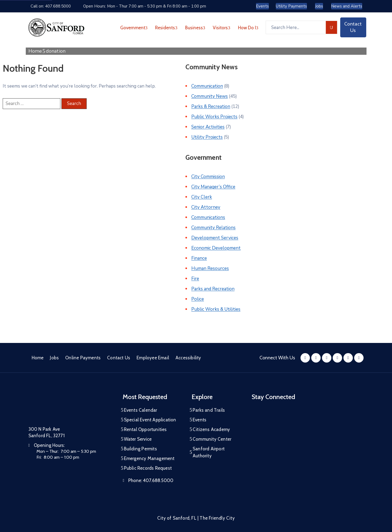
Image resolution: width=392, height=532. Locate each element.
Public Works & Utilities (216, 309)
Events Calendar (141, 410)
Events (199, 420)
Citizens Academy (211, 429)
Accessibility (188, 358)
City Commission (208, 177)
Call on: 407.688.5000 (51, 6)
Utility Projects (207, 137)
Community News (210, 96)
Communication (207, 86)
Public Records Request (148, 468)
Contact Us (119, 358)
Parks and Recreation (213, 289)
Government (134, 28)
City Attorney (206, 207)
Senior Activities (208, 127)
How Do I (248, 28)
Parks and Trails (209, 410)
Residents (166, 28)
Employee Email (153, 358)
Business (195, 28)
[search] (331, 27)
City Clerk (202, 197)
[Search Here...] (296, 27)
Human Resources (210, 268)
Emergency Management (149, 458)
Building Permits (140, 449)
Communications (208, 217)
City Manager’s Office (213, 187)
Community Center (212, 439)
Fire (195, 279)
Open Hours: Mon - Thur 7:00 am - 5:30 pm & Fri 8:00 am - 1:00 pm (145, 6)
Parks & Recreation (211, 106)
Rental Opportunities (145, 429)
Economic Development (216, 248)
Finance (199, 258)
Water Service (138, 439)
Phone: (151, 480)
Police (198, 299)
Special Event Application (150, 420)
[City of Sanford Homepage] (69, 407)
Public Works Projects (214, 117)
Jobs (54, 358)
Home (35, 51)
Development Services (215, 238)
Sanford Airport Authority (209, 452)
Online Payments (83, 358)
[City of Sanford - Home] (56, 28)
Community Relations (213, 228)
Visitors (221, 28)
